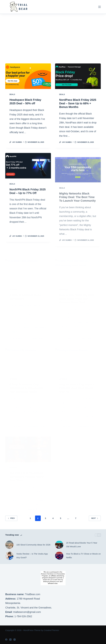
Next (95, 518)
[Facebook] (6, 640)
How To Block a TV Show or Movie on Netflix (83, 556)
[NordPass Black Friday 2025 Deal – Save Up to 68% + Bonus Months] (78, 76)
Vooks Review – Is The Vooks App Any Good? (32, 556)
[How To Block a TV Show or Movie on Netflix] (59, 556)
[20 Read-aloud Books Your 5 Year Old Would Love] (59, 545)
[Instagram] (15, 640)
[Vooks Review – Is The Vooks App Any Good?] (9, 556)
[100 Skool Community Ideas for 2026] (9, 545)
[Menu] (100, 7)
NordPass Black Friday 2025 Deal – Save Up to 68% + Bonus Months (78, 104)
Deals (12, 94)
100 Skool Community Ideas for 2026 (33, 545)
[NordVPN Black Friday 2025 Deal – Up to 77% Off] (28, 172)
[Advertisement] (53, 35)
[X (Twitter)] (10, 640)
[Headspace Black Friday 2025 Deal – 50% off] (28, 76)
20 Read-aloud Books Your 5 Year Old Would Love (82, 545)
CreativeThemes (51, 630)
